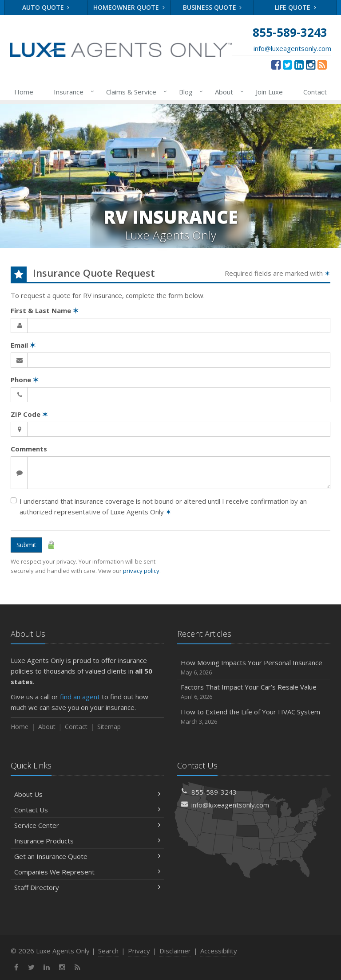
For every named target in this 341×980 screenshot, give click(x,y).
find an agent (80, 697)
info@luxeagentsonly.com (292, 48)
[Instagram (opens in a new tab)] (311, 64)
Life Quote (295, 7)
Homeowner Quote (129, 7)
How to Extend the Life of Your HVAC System (254, 717)
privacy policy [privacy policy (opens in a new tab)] (141, 571)
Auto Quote (46, 7)
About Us (87, 794)
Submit (26, 545)
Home (24, 92)
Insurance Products (87, 841)
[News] (322, 64)
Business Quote (212, 7)
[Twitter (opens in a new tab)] (287, 64)
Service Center (87, 825)
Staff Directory (87, 887)
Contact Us (87, 810)
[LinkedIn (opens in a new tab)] (299, 64)
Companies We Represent (87, 872)
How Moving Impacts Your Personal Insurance (254, 668)
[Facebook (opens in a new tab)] (276, 64)
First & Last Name (45, 310)
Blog (189, 92)
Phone (25, 380)
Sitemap (109, 727)
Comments (29, 449)
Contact (315, 92)
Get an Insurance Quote (87, 856)
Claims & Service (135, 92)
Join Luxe (269, 92)
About (228, 92)
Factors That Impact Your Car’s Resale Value (254, 692)
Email (23, 345)
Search (108, 951)
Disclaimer (175, 951)
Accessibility (219, 951)
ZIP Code (29, 414)
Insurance (72, 92)
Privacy (139, 951)
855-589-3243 (214, 792)
